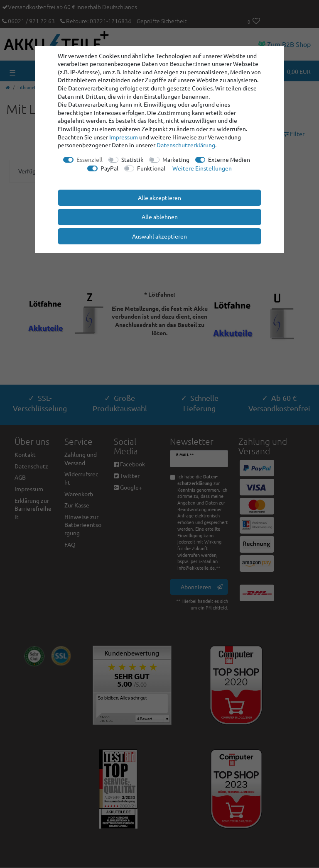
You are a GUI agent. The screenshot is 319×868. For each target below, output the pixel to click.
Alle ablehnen (160, 217)
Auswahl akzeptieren (159, 236)
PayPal (109, 168)
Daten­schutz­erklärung (186, 145)
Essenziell (90, 159)
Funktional (151, 168)
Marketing (176, 159)
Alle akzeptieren (159, 197)
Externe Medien (229, 159)
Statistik (132, 159)
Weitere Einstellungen (202, 168)
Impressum (124, 137)
